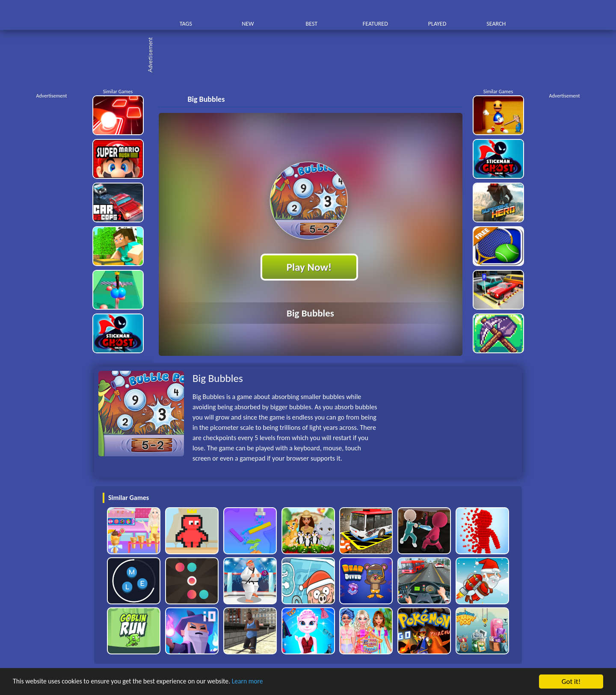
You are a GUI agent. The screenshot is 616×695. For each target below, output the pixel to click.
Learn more (267, 682)
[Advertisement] (312, 56)
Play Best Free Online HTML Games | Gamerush (123, 15)
